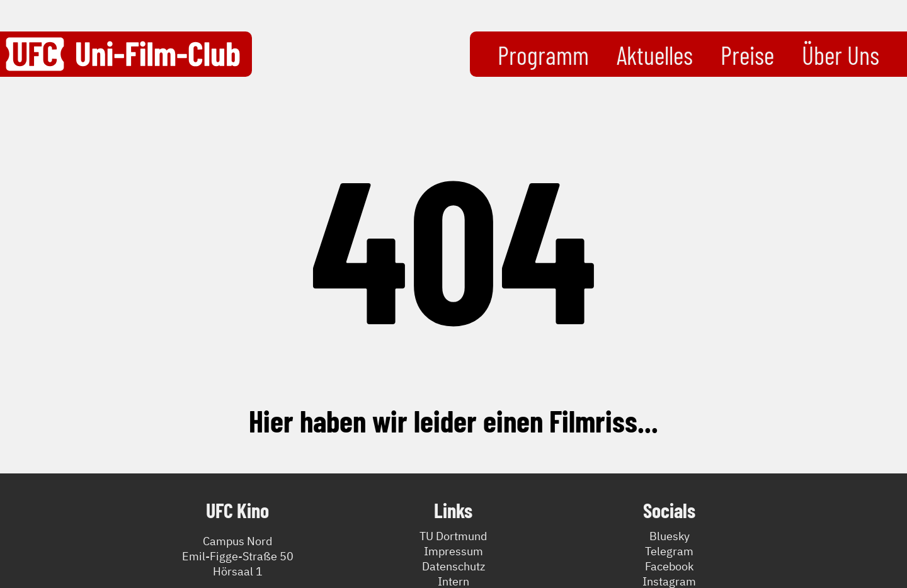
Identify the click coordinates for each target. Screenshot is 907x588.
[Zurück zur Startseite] (123, 54)
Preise (747, 55)
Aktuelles (655, 55)
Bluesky (670, 536)
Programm (543, 55)
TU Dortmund (453, 536)
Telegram (669, 551)
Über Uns (841, 55)
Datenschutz (453, 566)
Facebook (669, 566)
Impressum (453, 551)
